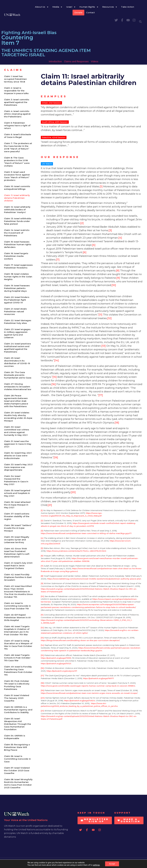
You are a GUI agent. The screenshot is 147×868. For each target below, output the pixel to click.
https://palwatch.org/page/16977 (98, 678)
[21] (50, 505)
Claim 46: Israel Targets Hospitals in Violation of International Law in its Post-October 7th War (17, 630)
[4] (120, 238)
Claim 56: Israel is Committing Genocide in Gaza (17, 759)
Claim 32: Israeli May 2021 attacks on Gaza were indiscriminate (18, 456)
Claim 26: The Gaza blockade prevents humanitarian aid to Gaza (18, 375)
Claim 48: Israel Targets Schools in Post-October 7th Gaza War (17, 658)
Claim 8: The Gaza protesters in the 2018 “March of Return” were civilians (17, 162)
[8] (118, 271)
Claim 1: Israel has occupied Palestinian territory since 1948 (15, 79)
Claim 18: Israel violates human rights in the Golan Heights (18, 277)
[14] (56, 360)
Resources (110, 7)
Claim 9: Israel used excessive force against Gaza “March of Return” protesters (17, 176)
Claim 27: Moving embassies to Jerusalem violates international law (18, 387)
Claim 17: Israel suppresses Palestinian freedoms (18, 266)
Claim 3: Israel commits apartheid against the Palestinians (17, 102)
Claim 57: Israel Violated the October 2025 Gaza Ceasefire (17, 770)
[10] (114, 285)
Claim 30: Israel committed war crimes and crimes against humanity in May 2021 (16, 431)
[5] (94, 245)
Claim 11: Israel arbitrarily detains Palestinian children (17, 198)
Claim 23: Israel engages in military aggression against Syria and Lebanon (17, 333)
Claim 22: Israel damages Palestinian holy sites (18, 322)
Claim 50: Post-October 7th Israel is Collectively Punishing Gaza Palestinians (17, 685)
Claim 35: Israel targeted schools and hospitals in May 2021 (17, 493)
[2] (82, 223)
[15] (55, 377)
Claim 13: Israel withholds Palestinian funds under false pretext (18, 221)
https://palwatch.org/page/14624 (79, 701)
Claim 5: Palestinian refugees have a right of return (17, 125)
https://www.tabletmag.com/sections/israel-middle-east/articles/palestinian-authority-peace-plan (94, 579)
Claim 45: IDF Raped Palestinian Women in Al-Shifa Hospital (18, 617)
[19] (56, 458)
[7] (58, 260)
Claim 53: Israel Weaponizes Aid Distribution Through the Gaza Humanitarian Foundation (17, 724)
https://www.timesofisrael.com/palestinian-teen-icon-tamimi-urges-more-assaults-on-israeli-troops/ (89, 693)
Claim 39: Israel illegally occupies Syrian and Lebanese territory (17, 540)
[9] (118, 278)
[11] (100, 315)
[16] (54, 384)
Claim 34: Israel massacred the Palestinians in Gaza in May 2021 (16, 480)
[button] (140, 22)
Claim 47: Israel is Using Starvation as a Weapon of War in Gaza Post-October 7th (18, 645)
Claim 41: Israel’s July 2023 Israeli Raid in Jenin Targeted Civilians (18, 566)
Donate (78, 13)
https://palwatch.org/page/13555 (56, 658)
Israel (71, 7)
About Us (42, 7)
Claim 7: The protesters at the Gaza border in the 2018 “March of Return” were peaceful (18, 147)
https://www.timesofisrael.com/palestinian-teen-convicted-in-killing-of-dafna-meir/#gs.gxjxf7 (86, 533)
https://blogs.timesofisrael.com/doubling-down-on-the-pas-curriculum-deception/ (80, 640)
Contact (90, 13)
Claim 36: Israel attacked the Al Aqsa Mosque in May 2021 (17, 505)
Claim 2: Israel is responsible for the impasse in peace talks (16, 91)
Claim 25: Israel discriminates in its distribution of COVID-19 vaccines (17, 362)
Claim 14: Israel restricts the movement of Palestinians (17, 233)
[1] (101, 187)
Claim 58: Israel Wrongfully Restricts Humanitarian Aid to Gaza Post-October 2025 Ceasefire (18, 783)
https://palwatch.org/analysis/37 (62, 671)
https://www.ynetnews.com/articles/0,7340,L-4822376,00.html (76, 551)
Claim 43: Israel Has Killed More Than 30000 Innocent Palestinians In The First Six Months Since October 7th (18, 592)
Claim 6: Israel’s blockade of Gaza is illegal (18, 136)
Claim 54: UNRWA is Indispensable (15, 737)
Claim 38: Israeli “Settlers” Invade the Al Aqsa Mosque (18, 528)
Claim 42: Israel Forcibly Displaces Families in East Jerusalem (18, 577)
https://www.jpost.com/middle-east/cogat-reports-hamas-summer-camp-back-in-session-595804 (88, 686)
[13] (103, 346)
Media (57, 7)
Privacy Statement (135, 863)
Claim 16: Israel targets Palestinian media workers (16, 256)
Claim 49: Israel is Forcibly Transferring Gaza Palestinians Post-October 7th (18, 671)
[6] (85, 252)
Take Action (128, 7)
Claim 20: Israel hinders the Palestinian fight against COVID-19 (17, 300)
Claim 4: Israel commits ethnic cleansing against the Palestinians (17, 114)
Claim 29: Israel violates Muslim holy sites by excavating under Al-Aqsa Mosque (18, 417)
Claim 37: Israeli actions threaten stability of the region (17, 516)
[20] (73, 492)
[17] (101, 395)
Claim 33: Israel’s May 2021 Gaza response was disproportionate (18, 467)
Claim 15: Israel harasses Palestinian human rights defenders (18, 244)
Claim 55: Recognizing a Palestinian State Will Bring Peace (17, 747)
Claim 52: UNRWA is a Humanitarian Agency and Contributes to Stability (18, 710)
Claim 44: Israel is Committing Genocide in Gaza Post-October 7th (17, 606)
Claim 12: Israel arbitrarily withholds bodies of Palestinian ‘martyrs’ (17, 210)
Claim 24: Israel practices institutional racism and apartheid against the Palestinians (17, 348)
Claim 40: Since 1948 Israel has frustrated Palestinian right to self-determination (17, 553)
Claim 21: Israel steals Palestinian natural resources (15, 311)
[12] (109, 318)
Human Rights (89, 7)
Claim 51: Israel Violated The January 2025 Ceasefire (17, 698)
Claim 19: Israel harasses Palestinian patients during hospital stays (17, 288)
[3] (110, 230)
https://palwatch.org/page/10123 (56, 664)
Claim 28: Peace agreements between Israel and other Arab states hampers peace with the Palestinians (16, 401)
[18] (117, 423)
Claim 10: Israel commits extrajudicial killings (17, 188)
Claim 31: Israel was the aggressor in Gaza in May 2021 (18, 444)
